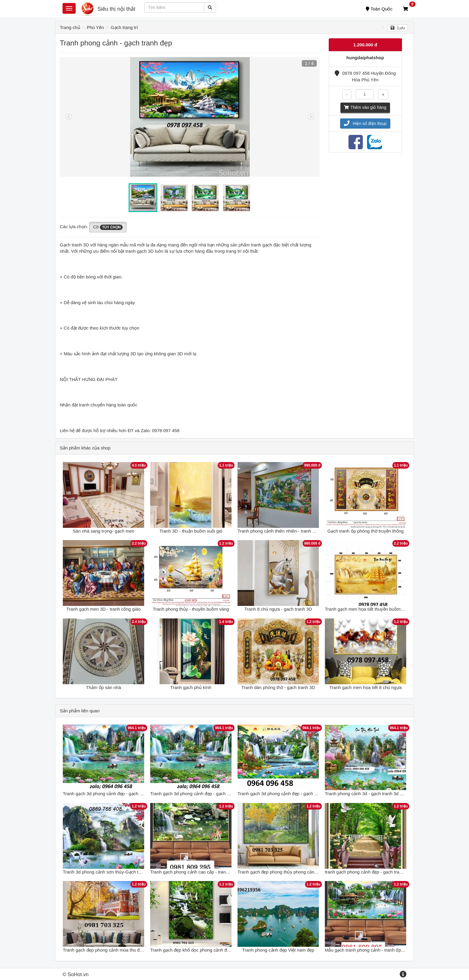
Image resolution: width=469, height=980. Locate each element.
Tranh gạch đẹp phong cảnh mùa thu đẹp (104, 950)
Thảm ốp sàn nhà (103, 687)
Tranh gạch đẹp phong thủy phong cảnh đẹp (281, 872)
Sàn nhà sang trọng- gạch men (103, 531)
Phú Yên (95, 27)
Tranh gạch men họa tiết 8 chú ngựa (366, 687)
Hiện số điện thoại (365, 124)
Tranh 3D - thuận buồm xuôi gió (191, 531)
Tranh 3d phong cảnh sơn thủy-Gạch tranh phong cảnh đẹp (122, 872)
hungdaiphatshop (365, 58)
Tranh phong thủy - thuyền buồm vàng (191, 609)
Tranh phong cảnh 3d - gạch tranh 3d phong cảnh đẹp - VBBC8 (388, 794)
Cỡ (108, 227)
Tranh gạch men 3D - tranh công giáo (103, 609)
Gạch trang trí (124, 27)
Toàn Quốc (379, 9)
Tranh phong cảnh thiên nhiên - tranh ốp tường (284, 531)
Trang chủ (70, 27)
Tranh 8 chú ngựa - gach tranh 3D (278, 609)
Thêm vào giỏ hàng (365, 107)
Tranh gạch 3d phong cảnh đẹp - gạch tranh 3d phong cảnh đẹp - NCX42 (135, 794)
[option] (190, 117)
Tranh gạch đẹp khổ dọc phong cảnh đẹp (191, 950)
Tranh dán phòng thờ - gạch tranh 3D (278, 687)
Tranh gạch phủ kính (191, 687)
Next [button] (311, 117)
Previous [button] (69, 117)
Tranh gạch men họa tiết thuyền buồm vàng (368, 609)
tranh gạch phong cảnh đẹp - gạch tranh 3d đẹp (372, 872)
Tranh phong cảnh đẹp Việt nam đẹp (278, 950)
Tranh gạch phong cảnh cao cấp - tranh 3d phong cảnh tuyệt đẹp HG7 (220, 872)
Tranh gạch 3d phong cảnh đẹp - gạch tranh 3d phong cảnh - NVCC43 (307, 794)
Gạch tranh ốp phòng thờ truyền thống (366, 531)
